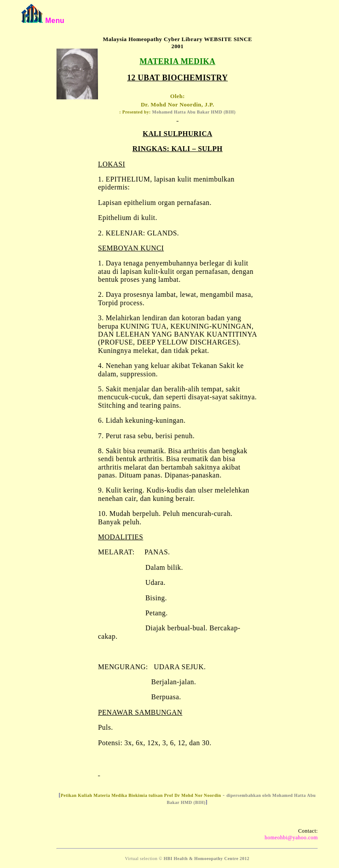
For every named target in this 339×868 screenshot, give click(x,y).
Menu (55, 21)
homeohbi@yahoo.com (291, 838)
